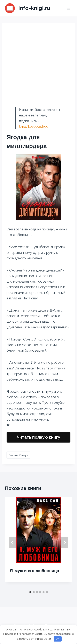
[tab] (30, 592)
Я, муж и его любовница (34, 571)
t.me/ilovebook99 (34, 126)
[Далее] (65, 543)
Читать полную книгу (38, 437)
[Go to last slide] (12, 543)
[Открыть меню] (68, 8)
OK (57, 639)
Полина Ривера (18, 455)
